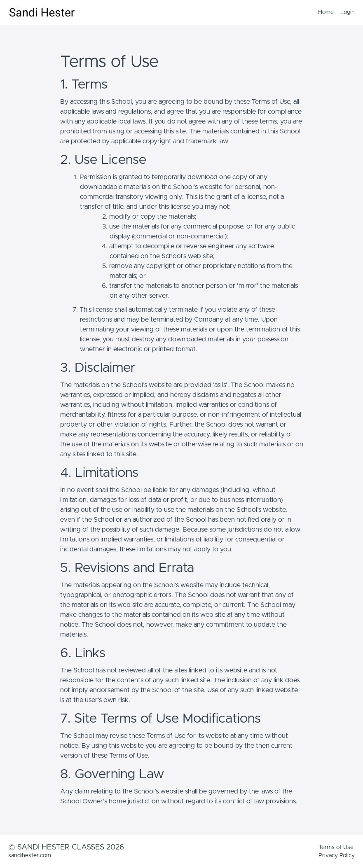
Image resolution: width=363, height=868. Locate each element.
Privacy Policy (337, 856)
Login (348, 12)
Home (326, 12)
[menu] (333, 12)
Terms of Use (336, 847)
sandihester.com (30, 856)
